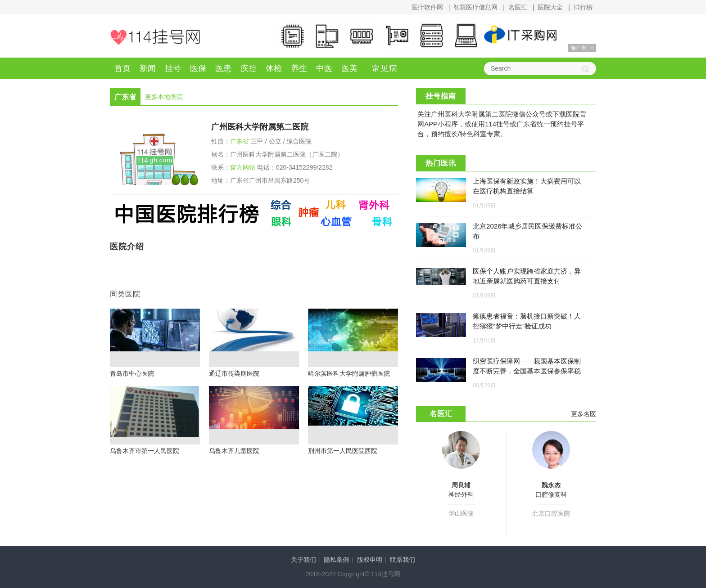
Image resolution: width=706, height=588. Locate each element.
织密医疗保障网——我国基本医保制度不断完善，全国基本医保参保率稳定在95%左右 (527, 371)
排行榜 (583, 7)
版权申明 (370, 560)
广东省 (240, 141)
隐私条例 (336, 560)
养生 (299, 68)
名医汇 (518, 7)
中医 (324, 68)
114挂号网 (155, 37)
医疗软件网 (427, 7)
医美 (349, 68)
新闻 (148, 68)
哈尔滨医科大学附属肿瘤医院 (349, 373)
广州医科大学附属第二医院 (260, 127)
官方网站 (243, 167)
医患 (223, 68)
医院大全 (550, 7)
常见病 (385, 68)
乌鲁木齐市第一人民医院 (145, 451)
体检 (274, 68)
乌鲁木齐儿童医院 (234, 451)
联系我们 (403, 560)
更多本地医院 (164, 97)
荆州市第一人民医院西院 (343, 451)
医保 (198, 68)
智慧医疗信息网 (475, 7)
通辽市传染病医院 (234, 373)
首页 (122, 68)
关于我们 (303, 560)
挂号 (173, 68)
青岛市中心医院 (132, 373)
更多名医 (584, 414)
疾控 (249, 68)
